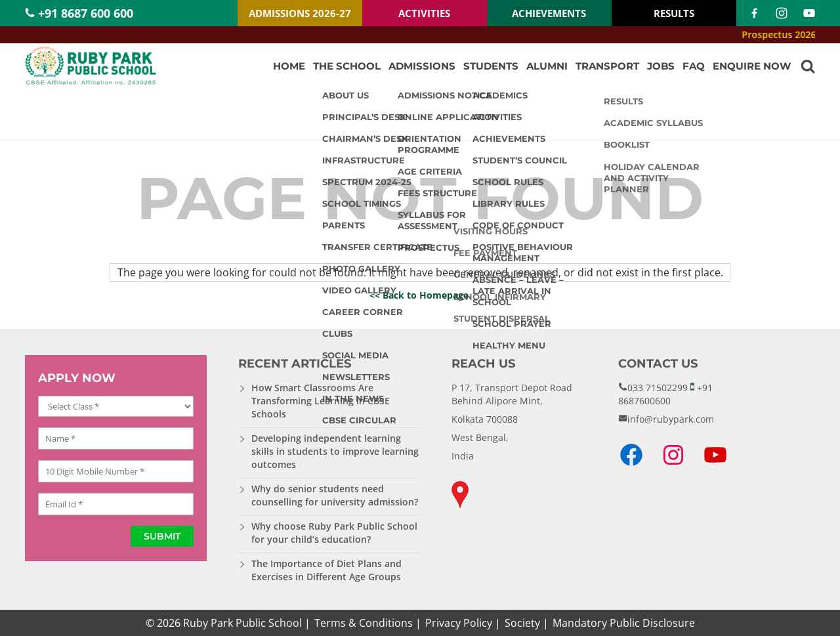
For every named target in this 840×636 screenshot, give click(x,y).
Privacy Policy (459, 623)
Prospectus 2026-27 (794, 34)
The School (347, 66)
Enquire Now (752, 66)
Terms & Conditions (364, 623)
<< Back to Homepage (419, 295)
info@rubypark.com (671, 419)
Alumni (547, 66)
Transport (607, 66)
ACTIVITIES (424, 13)
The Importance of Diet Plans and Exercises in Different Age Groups (326, 570)
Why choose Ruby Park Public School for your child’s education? (334, 533)
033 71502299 (658, 388)
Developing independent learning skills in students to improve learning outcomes (335, 451)
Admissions (422, 66)
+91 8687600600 (665, 394)
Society (522, 623)
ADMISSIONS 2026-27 (300, 13)
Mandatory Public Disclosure (624, 623)
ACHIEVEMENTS (549, 13)
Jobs (661, 66)
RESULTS (674, 13)
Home (289, 66)
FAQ (694, 66)
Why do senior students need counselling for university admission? (335, 495)
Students (491, 66)
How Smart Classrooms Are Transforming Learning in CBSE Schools (321, 401)
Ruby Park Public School (242, 623)
